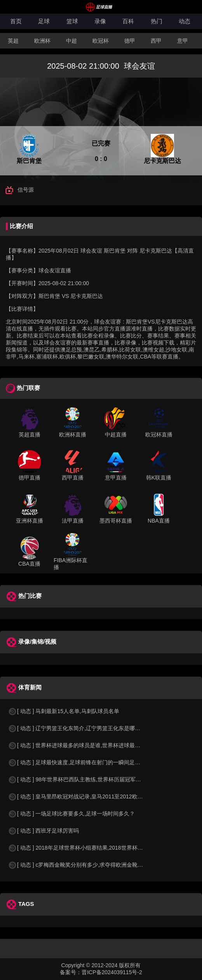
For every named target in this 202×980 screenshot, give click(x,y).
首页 (16, 21)
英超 (13, 41)
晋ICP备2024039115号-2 (112, 972)
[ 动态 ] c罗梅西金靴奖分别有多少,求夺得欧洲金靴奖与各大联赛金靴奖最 (100, 865)
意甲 (183, 41)
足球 (44, 21)
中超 (71, 41)
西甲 (156, 41)
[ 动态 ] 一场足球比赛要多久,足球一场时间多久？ (71, 814)
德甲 (130, 41)
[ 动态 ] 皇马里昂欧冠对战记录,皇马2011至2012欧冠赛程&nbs (87, 796)
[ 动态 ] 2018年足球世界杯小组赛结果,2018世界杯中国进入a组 (88, 848)
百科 (128, 21)
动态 (185, 21)
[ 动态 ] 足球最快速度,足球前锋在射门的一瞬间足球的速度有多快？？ (96, 762)
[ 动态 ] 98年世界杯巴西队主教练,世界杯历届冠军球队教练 (83, 779)
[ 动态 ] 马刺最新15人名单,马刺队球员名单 (64, 711)
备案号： (71, 972)
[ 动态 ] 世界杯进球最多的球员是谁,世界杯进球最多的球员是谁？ (90, 745)
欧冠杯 (101, 41)
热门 (157, 21)
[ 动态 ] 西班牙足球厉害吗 (43, 831)
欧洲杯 (42, 41)
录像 (100, 21)
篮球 (72, 21)
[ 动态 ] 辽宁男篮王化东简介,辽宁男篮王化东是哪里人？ (79, 728)
